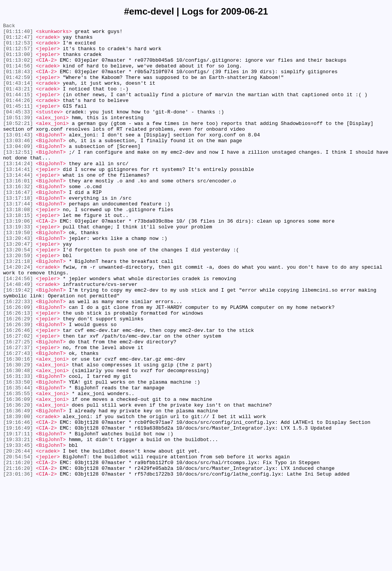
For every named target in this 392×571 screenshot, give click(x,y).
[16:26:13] (18, 371)
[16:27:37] (18, 413)
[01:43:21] (18, 102)
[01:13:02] (18, 68)
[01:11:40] (18, 33)
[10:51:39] (18, 137)
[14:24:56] (18, 330)
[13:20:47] (18, 289)
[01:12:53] (18, 47)
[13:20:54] (18, 295)
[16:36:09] (18, 475)
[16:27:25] (18, 406)
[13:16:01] (18, 213)
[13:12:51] (18, 178)
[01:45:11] (18, 123)
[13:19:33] (18, 268)
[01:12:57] (18, 54)
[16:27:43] (18, 420)
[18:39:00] (18, 496)
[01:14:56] (18, 75)
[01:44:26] (18, 116)
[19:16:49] (18, 509)
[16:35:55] (18, 468)
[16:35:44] (18, 461)
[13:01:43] (18, 158)
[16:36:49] (18, 489)
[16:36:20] (18, 482)
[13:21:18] (18, 309)
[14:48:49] (18, 337)
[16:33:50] (18, 454)
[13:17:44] (18, 240)
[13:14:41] (18, 199)
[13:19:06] (18, 261)
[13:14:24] (18, 192)
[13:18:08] (18, 247)
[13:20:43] (18, 282)
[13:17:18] (18, 233)
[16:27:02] (18, 399)
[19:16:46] (18, 502)
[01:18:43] (18, 82)
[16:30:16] (18, 427)
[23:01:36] (18, 564)
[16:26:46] (18, 392)
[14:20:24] (18, 316)
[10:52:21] (18, 144)
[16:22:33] (18, 358)
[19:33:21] (18, 523)
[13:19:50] (18, 275)
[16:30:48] (18, 440)
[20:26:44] (18, 537)
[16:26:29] (18, 378)
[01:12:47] (18, 40)
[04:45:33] (18, 130)
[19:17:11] (18, 516)
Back (9, 26)
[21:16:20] (18, 551)
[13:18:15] (18, 254)
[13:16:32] (18, 220)
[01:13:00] (18, 61)
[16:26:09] (18, 364)
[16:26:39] (18, 385)
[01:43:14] (18, 95)
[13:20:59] (18, 302)
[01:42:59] (18, 89)
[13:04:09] (18, 171)
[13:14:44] (18, 206)
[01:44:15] (18, 109)
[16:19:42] (18, 344)
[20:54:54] (18, 544)
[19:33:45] (18, 530)
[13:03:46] (18, 164)
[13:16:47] (18, 226)
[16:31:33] (18, 447)
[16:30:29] (18, 433)
